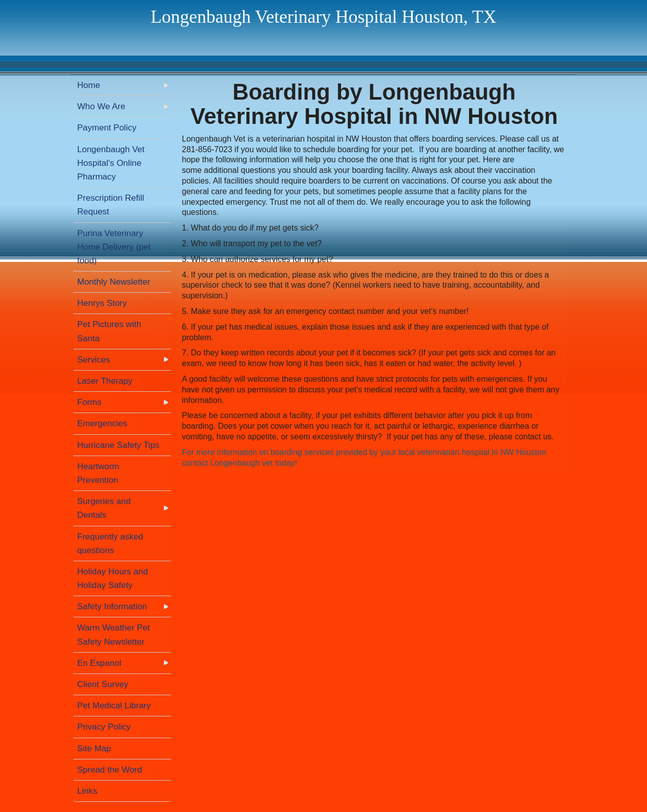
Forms (90, 402)
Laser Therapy (105, 381)
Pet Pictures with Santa (110, 331)
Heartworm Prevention (98, 473)
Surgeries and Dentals (104, 508)
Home (89, 85)
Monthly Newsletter (114, 282)
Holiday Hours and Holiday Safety (113, 578)
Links (88, 791)
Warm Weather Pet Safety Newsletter (114, 635)
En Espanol (99, 663)
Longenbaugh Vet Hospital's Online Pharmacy (111, 163)
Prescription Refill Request (111, 205)
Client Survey (103, 684)
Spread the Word (110, 770)
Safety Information (112, 606)
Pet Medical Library (114, 706)
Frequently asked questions (110, 544)
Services (94, 360)
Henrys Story (102, 303)
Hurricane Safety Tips (119, 445)
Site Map (94, 749)
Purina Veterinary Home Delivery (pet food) (114, 247)
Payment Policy (107, 128)
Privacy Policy (104, 727)
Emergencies (102, 423)
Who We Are (101, 106)
